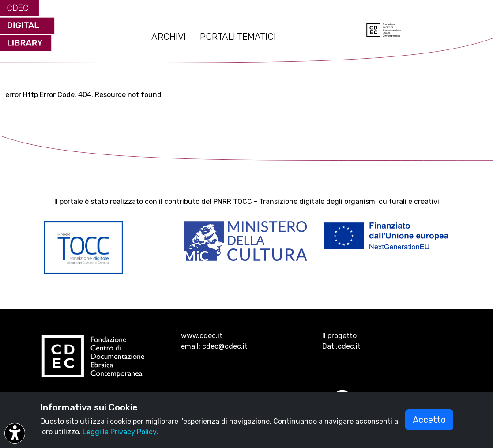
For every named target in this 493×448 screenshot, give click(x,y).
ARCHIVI (169, 37)
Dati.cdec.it (341, 346)
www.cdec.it (202, 336)
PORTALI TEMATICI (238, 37)
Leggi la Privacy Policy (119, 432)
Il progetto (339, 336)
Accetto (429, 420)
